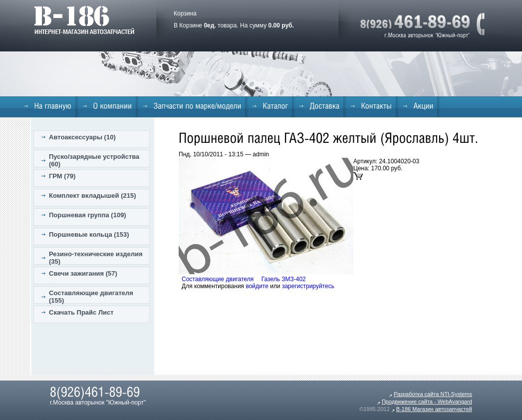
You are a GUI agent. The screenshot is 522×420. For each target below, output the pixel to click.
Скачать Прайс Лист (81, 312)
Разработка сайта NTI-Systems (433, 394)
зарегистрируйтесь (308, 286)
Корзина (185, 13)
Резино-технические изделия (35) (96, 258)
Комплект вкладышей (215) (93, 196)
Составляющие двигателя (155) (91, 297)
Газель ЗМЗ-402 (284, 279)
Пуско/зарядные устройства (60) (94, 160)
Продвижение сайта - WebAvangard (427, 402)
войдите (257, 286)
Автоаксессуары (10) (82, 137)
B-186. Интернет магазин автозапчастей (84, 20)
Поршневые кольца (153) (89, 234)
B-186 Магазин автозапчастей (434, 409)
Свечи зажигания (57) (83, 273)
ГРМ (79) (62, 176)
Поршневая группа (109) (88, 215)
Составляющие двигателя (218, 279)
